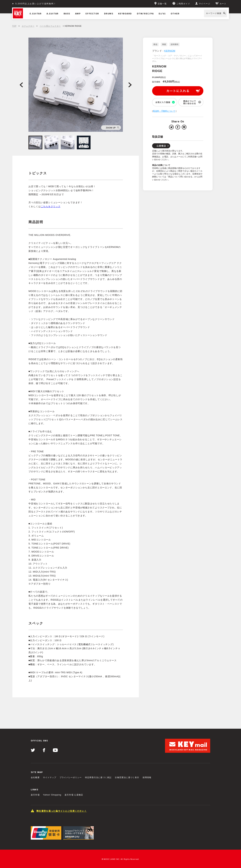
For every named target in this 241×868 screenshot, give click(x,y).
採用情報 (147, 777)
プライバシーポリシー (71, 777)
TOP (14, 26)
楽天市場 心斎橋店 (74, 795)
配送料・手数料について (164, 111)
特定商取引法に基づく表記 (98, 777)
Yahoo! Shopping (52, 795)
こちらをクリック (51, 206)
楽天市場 (35, 795)
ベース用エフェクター (50, 26)
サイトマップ (50, 777)
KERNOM (170, 51)
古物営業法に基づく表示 (127, 777)
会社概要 (35, 777)
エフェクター (28, 26)
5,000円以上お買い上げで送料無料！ (36, 4)
